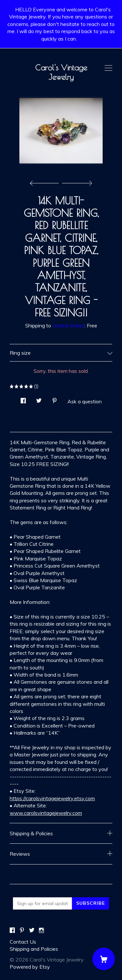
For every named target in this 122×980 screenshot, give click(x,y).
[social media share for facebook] (23, 399)
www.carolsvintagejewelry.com (46, 813)
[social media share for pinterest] (55, 399)
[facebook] (12, 931)
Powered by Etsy (30, 967)
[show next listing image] (76, 181)
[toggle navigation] (108, 68)
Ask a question (85, 401)
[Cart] (104, 959)
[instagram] (41, 931)
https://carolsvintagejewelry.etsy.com (52, 798)
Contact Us (23, 942)
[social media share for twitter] (39, 399)
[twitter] (32, 931)
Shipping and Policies (34, 949)
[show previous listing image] (46, 181)
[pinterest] (22, 931)
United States (68, 325)
